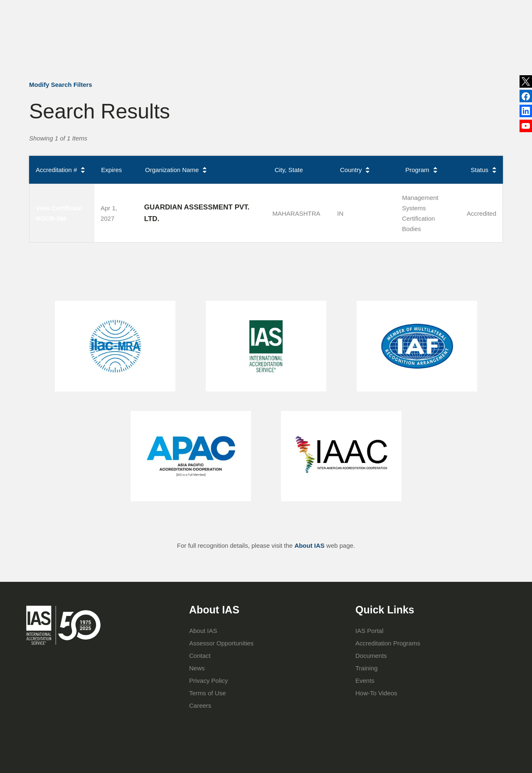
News (254, 10)
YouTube (526, 128)
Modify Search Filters (61, 85)
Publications (298, 10)
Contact (367, 10)
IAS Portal (369, 631)
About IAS (194, 45)
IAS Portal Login (379, 45)
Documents (371, 656)
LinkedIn (526, 97)
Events (335, 10)
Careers (200, 705)
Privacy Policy (208, 681)
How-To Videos (376, 693)
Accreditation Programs (256, 45)
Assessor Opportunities (221, 643)
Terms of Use (207, 693)
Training (315, 45)
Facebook (526, 113)
